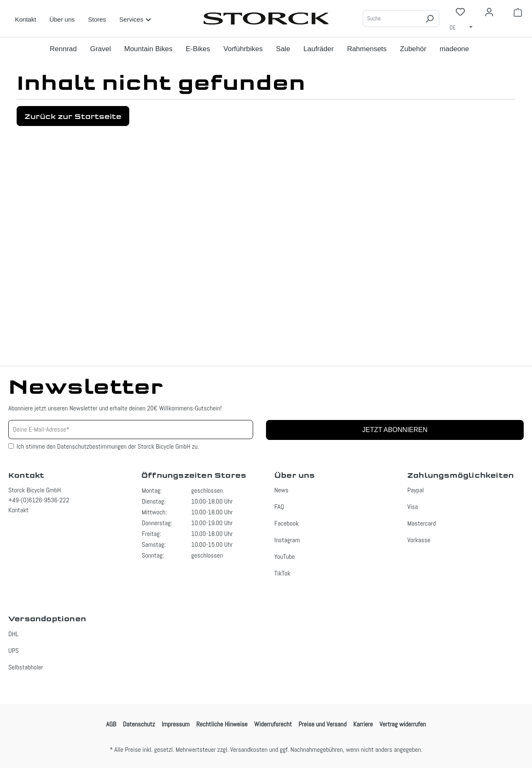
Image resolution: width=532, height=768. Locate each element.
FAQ (279, 507)
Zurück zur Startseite (73, 116)
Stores (97, 19)
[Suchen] (429, 19)
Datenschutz (139, 724)
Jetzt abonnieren (395, 430)
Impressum (176, 724)
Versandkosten (249, 749)
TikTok (282, 573)
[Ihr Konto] (489, 12)
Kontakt (26, 19)
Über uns (62, 19)
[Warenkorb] (518, 12)
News (281, 490)
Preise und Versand (323, 724)
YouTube (285, 557)
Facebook (287, 523)
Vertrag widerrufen (403, 724)
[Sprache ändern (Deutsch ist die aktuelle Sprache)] (464, 27)
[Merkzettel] (460, 12)
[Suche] (392, 19)
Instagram (287, 540)
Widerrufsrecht (273, 724)
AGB (111, 724)
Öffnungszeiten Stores (194, 475)
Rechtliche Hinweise (222, 724)
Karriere (363, 724)
